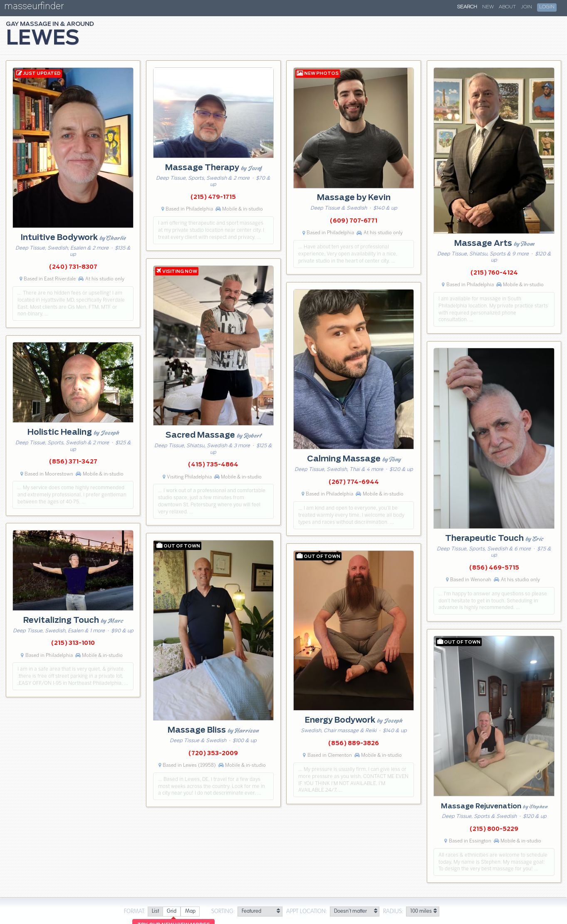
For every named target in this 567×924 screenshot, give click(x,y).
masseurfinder (34, 8)
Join (526, 7)
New (488, 7)
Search (467, 7)
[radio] (155, 912)
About (507, 7)
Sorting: (223, 912)
